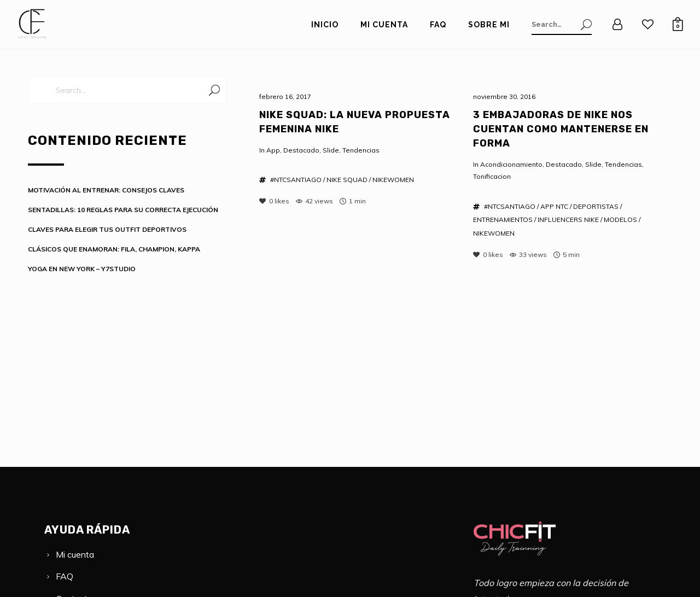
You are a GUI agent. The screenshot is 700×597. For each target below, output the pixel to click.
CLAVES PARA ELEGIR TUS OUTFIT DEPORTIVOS (107, 229)
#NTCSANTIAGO (296, 180)
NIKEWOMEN (393, 180)
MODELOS (620, 220)
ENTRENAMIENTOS (503, 220)
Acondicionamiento (511, 164)
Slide (331, 150)
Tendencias (361, 150)
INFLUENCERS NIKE (568, 220)
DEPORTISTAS (596, 206)
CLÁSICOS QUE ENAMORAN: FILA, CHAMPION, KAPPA (114, 249)
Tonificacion (492, 176)
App (273, 150)
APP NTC (554, 206)
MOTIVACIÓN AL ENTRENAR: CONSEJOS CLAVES (106, 190)
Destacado (301, 150)
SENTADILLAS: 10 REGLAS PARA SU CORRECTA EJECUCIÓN (123, 210)
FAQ (65, 576)
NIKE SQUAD (347, 180)
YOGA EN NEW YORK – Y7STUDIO (82, 269)
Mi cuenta (75, 554)
